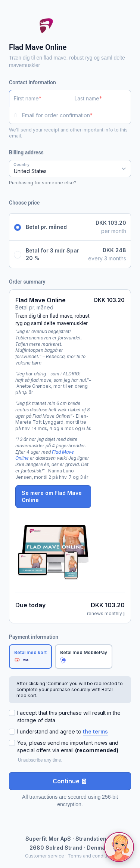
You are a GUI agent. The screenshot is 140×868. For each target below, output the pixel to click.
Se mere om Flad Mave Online (52, 497)
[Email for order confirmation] (77, 115)
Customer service (45, 856)
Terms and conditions (91, 856)
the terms (95, 731)
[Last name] (100, 99)
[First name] (40, 99)
